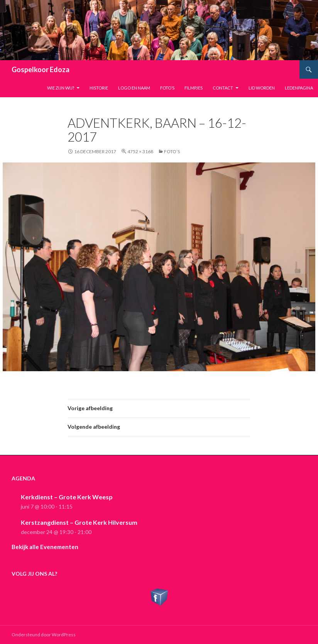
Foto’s (167, 88)
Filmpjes (194, 88)
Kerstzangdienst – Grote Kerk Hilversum (79, 522)
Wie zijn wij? (61, 88)
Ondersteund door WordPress (44, 635)
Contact (223, 88)
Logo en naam (134, 88)
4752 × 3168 (140, 151)
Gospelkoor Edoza (41, 69)
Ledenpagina (299, 88)
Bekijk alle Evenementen (45, 547)
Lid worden (262, 88)
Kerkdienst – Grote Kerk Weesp (67, 497)
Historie (99, 88)
